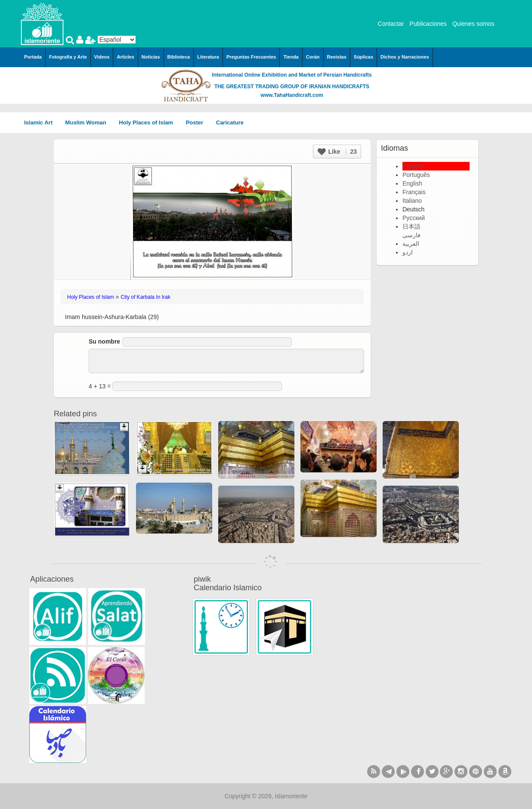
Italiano (412, 201)
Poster (198, 122)
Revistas (337, 57)
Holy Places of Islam (149, 122)
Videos (102, 57)
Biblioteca (179, 57)
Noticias (151, 57)
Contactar (391, 24)
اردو (408, 252)
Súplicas (363, 57)
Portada (33, 57)
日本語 (411, 226)
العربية (411, 244)
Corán (313, 57)
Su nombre (104, 341)
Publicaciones (428, 24)
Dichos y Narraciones (405, 57)
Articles (125, 57)
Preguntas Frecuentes (251, 57)
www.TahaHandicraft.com (292, 95)
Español (413, 166)
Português (416, 175)
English (412, 183)
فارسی (411, 235)
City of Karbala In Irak (145, 297)
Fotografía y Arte (68, 57)
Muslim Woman (89, 122)
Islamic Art (41, 122)
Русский (414, 218)
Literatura (208, 57)
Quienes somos (473, 24)
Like (337, 152)
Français (414, 192)
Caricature (230, 122)
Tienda (291, 57)
